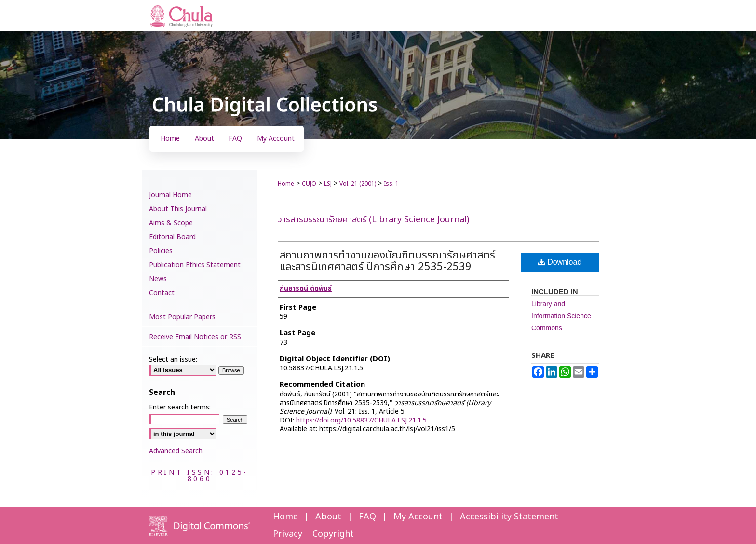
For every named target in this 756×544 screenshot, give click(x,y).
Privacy (288, 534)
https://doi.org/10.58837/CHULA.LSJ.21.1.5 (361, 420)
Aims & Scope (171, 223)
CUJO (309, 184)
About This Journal (178, 209)
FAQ (367, 517)
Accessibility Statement (509, 517)
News (158, 279)
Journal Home (170, 195)
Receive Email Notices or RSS (195, 337)
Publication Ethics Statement (195, 265)
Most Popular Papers (182, 317)
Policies (161, 251)
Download (560, 262)
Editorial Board (172, 237)
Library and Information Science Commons (561, 316)
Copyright (333, 534)
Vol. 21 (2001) (358, 184)
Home (286, 184)
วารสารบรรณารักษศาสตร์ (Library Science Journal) (373, 220)
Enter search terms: (180, 407)
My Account (418, 517)
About (328, 517)
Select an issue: (173, 360)
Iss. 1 (391, 184)
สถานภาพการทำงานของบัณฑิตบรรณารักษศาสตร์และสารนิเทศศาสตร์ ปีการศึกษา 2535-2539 (387, 261)
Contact (162, 293)
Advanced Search (176, 451)
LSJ (328, 184)
